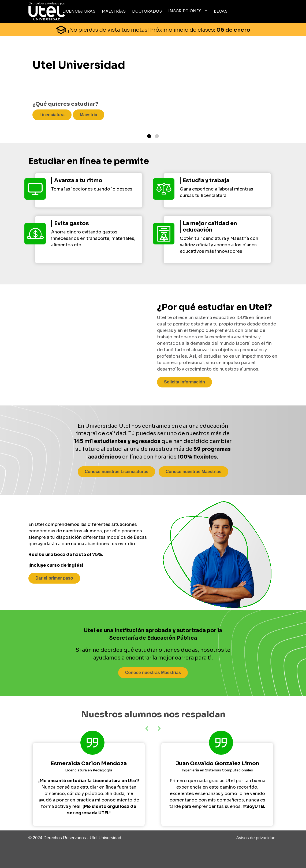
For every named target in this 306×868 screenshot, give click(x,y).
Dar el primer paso (54, 578)
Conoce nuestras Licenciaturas (116, 472)
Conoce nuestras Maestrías (193, 472)
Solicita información (184, 382)
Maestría (89, 115)
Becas (221, 11)
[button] (159, 728)
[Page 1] (149, 136)
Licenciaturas (79, 11)
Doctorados (147, 11)
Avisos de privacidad (256, 838)
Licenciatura (52, 115)
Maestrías (114, 11)
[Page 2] (157, 136)
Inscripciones (185, 11)
